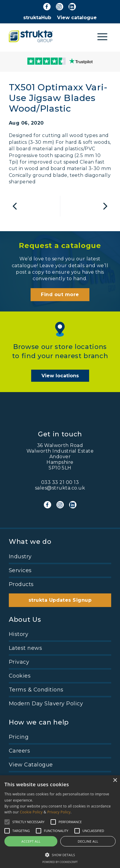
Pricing (19, 737)
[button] (60, 854)
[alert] (60, 822)
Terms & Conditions (36, 690)
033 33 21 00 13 (60, 482)
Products (21, 584)
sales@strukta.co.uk (60, 488)
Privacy (19, 662)
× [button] (115, 780)
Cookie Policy (31, 812)
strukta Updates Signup (60, 600)
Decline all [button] (88, 841)
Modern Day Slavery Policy (46, 704)
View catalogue (77, 18)
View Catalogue (31, 765)
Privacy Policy (59, 812)
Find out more (60, 294)
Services (20, 570)
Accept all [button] (31, 841)
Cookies (20, 676)
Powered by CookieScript (60, 862)
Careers (19, 751)
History (19, 634)
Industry (20, 557)
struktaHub (37, 18)
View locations (60, 376)
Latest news (25, 648)
